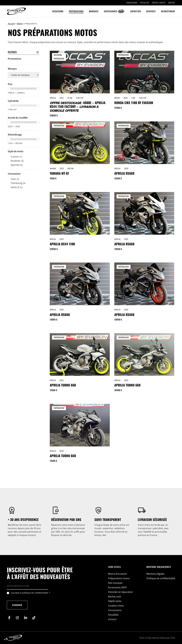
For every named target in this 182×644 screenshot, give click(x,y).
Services (151, 11)
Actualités (145, 3)
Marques (94, 11)
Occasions (58, 11)
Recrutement (168, 11)
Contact (172, 3)
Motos (20, 24)
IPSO (173, 638)
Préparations (76, 11)
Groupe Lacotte (159, 3)
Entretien (136, 11)
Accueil (11, 24)
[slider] (9, 89)
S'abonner (17, 605)
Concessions (132, 3)
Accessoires (111, 11)
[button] (6, 639)
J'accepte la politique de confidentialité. (31, 593)
